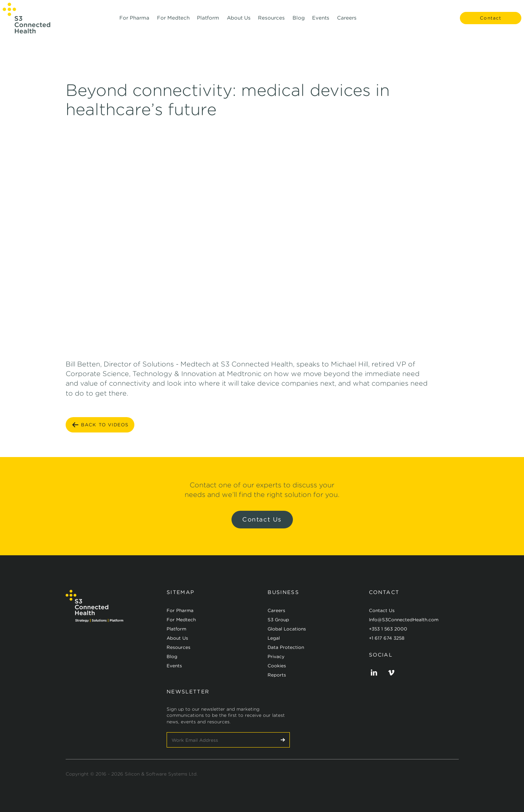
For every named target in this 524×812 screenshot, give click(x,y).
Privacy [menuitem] (276, 656)
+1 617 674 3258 (387, 638)
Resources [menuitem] (271, 23)
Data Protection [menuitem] (286, 647)
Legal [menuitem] (274, 638)
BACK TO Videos (100, 425)
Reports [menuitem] (277, 675)
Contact (486, 23)
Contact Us (262, 519)
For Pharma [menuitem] (134, 23)
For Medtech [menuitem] (173, 23)
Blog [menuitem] (299, 23)
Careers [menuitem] (347, 23)
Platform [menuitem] (208, 23)
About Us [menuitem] (239, 23)
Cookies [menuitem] (277, 666)
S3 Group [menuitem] (278, 620)
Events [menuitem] (321, 23)
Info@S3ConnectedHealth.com (404, 620)
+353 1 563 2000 (388, 629)
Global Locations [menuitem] (287, 629)
